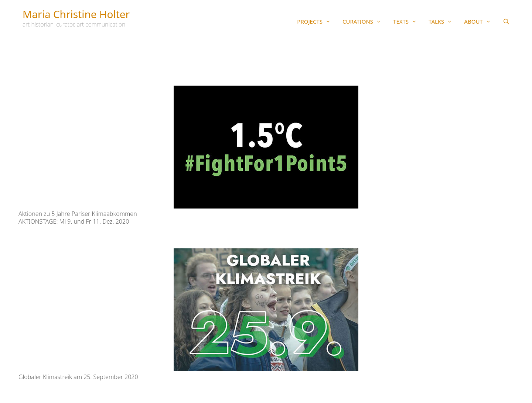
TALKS (443, 21)
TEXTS (408, 21)
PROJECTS (317, 21)
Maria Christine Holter (76, 14)
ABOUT (480, 21)
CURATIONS (365, 21)
